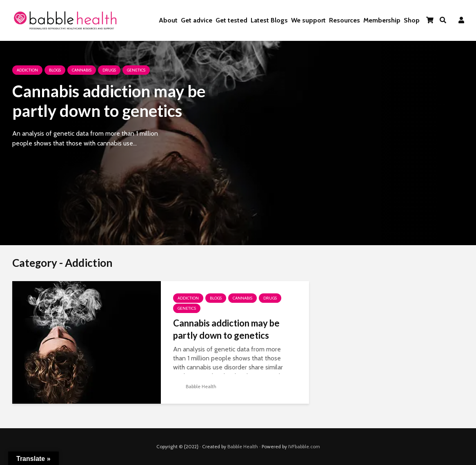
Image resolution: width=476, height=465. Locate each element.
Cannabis (82, 70)
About (168, 20)
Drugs (109, 70)
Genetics (136, 70)
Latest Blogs (269, 20)
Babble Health (195, 386)
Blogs (55, 70)
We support (308, 20)
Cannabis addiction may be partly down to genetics (109, 101)
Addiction (27, 70)
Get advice (197, 20)
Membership (382, 20)
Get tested (231, 20)
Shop (412, 20)
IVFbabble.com (304, 446)
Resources (345, 20)
